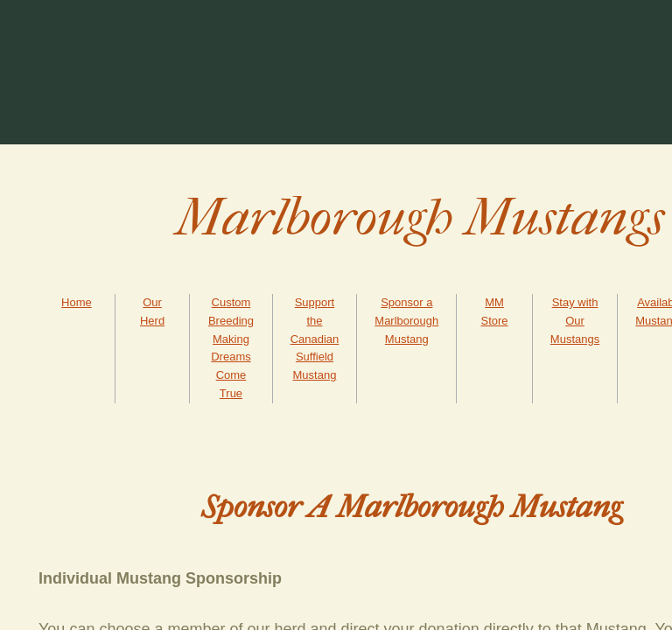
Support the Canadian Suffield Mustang (315, 339)
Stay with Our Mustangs (575, 321)
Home (77, 302)
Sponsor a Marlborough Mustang (406, 321)
